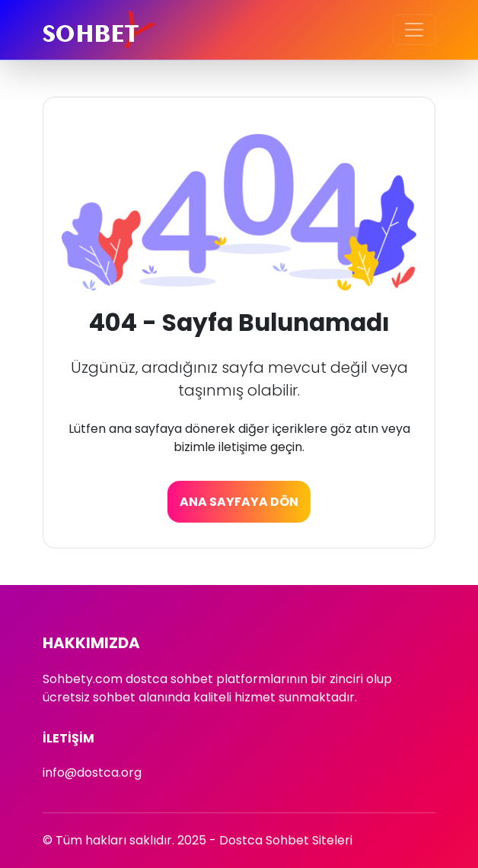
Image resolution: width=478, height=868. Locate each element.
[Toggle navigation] (414, 30)
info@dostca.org (92, 773)
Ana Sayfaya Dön (239, 502)
